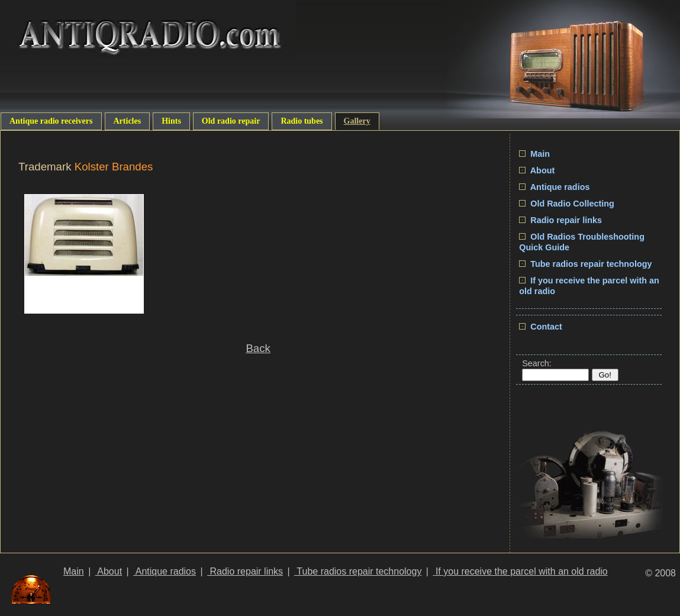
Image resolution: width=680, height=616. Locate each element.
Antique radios (554, 187)
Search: (537, 363)
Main (534, 154)
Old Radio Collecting (567, 204)
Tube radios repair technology (585, 264)
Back (258, 348)
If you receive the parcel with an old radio (520, 571)
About (537, 170)
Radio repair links (560, 220)
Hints (171, 121)
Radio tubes (302, 121)
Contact (541, 327)
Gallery (357, 121)
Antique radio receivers (51, 121)
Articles (128, 121)
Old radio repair (231, 121)
